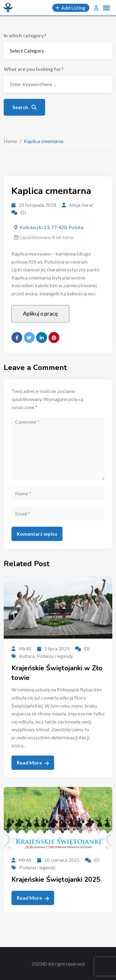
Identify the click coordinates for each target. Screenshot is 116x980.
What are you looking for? (34, 69)
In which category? (25, 35)
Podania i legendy (55, 656)
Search (24, 107)
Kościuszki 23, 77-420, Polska (51, 227)
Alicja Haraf (81, 205)
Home (10, 141)
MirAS (25, 649)
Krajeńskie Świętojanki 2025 (56, 880)
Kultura (27, 656)
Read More (33, 763)
